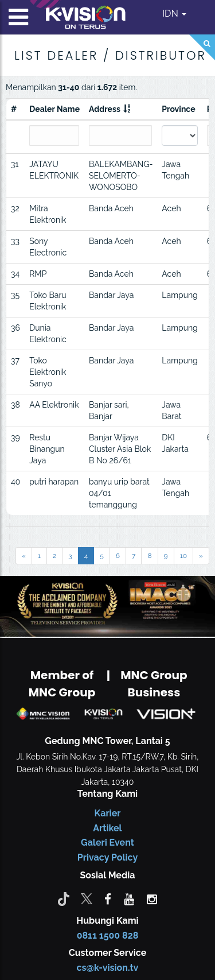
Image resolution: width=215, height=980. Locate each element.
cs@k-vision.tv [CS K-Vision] (108, 968)
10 (183, 556)
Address (105, 109)
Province (178, 109)
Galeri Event (107, 843)
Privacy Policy (107, 857)
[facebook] (108, 898)
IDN (174, 13)
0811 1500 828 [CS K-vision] (108, 936)
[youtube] (129, 898)
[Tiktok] (64, 898)
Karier (108, 813)
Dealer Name (54, 109)
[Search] (202, 47)
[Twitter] (87, 898)
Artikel (107, 828)
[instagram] (152, 898)
